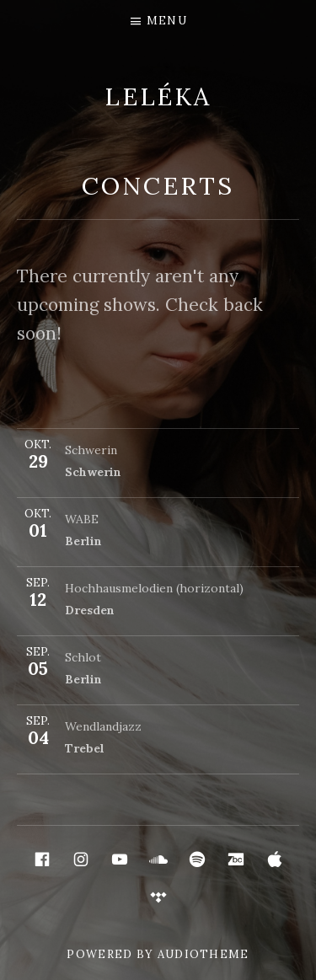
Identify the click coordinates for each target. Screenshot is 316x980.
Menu (167, 21)
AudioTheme (204, 954)
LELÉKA (158, 96)
